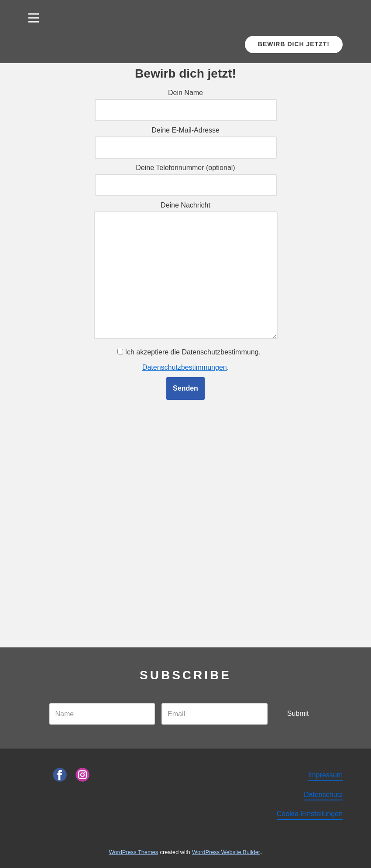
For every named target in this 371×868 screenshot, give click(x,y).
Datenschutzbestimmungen (185, 367)
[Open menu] (34, 18)
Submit (298, 713)
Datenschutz (323, 795)
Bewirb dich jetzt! (294, 44)
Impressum (325, 775)
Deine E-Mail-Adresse (186, 139)
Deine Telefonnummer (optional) (186, 176)
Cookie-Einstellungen (310, 814)
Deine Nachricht (186, 271)
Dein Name (186, 101)
